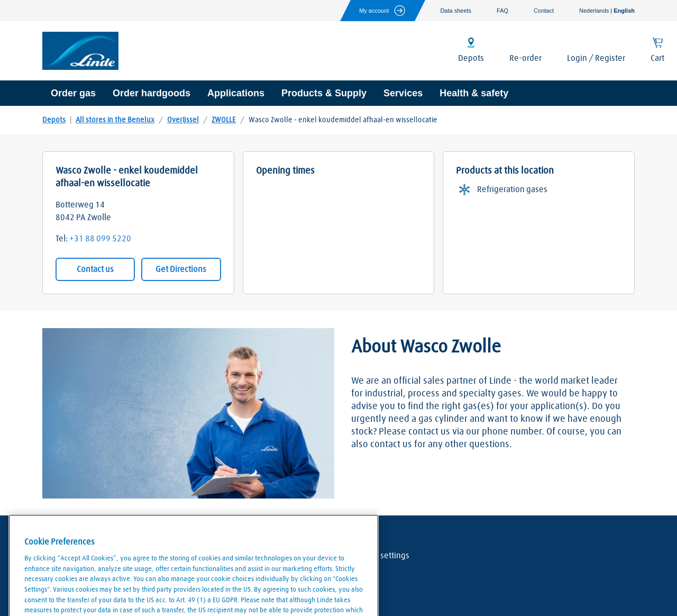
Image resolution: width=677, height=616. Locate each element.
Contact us (95, 269)
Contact (544, 11)
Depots (54, 120)
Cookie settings (382, 556)
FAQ (502, 11)
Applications (236, 93)
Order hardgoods (152, 93)
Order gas (73, 93)
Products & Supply (324, 93)
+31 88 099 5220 (100, 239)
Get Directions (181, 269)
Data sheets (456, 11)
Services (403, 93)
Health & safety (474, 93)
